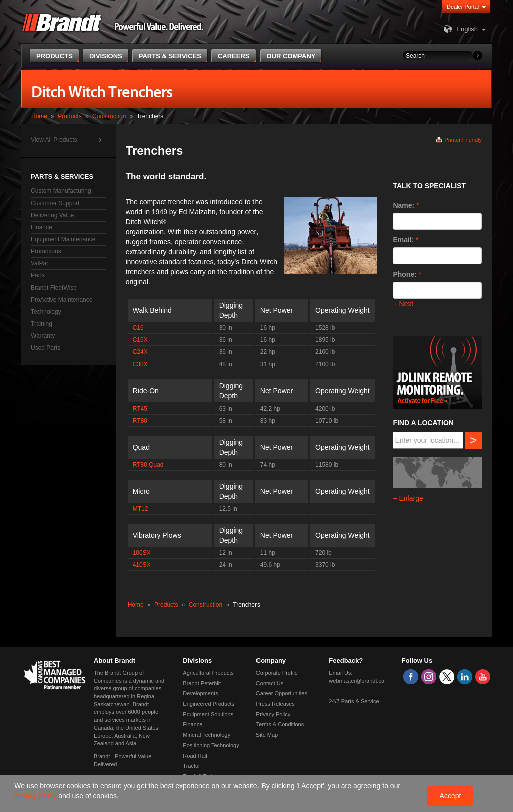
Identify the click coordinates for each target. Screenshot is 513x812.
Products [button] (54, 56)
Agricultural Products (208, 673)
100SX (142, 553)
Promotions (46, 251)
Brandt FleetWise (54, 288)
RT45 (140, 409)
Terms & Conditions (280, 724)
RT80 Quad (148, 465)
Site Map (267, 735)
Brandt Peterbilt (202, 683)
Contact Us (270, 683)
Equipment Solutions (208, 714)
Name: (404, 205)
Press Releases (275, 704)
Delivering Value (52, 215)
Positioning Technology (211, 745)
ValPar (39, 263)
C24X (140, 352)
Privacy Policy (273, 714)
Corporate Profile (277, 673)
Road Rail (195, 756)
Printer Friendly (463, 140)
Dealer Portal (463, 7)
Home (39, 116)
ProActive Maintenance (61, 300)
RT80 (140, 421)
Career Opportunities (282, 693)
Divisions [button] (106, 56)
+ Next (403, 304)
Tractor (191, 766)
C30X (140, 364)
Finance (41, 227)
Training (41, 324)
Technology (46, 312)
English (460, 29)
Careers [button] (234, 56)
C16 (138, 328)
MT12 (141, 509)
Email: (403, 240)
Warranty (43, 336)
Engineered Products (209, 704)
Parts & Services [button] (170, 56)
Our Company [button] (291, 56)
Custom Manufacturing (61, 191)
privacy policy (36, 796)
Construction (109, 116)
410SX (142, 565)
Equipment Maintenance (63, 239)
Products (69, 116)
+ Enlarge (408, 498)
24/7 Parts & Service (354, 701)
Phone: (405, 274)
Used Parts (45, 348)
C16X (140, 340)
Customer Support (55, 203)
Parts (38, 275)
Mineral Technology (207, 735)
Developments (200, 693)
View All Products (54, 140)
